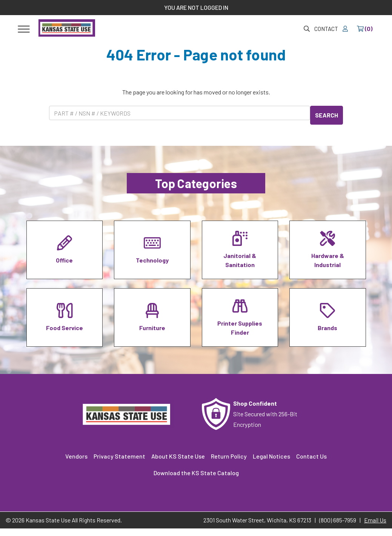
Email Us (375, 520)
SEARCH (327, 115)
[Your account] (345, 29)
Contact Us (311, 456)
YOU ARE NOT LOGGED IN (196, 7)
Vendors (76, 456)
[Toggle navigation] (24, 29)
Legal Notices (271, 456)
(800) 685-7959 (338, 520)
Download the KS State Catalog (196, 473)
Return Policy (229, 456)
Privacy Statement (119, 456)
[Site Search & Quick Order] (307, 29)
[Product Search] (180, 113)
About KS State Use (178, 456)
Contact (326, 29)
